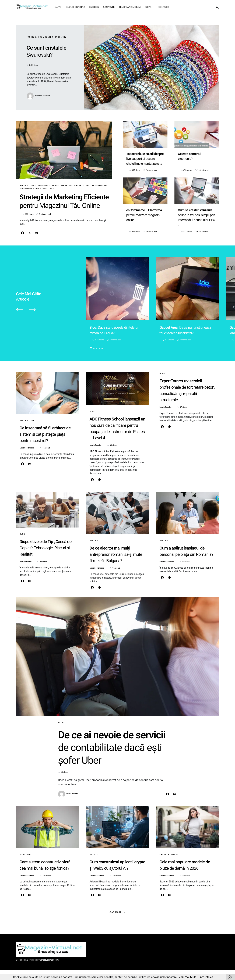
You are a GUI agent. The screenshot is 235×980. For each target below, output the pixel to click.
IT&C (34, 185)
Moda (175, 865)
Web (52, 188)
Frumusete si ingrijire (52, 37)
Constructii (27, 865)
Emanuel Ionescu (42, 96)
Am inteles (206, 977)
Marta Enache (96, 454)
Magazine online (49, 185)
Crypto (94, 865)
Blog (92, 420)
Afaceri (24, 185)
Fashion (31, 37)
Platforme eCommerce (33, 188)
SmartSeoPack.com (49, 970)
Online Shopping (97, 185)
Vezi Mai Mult (187, 977)
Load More (115, 922)
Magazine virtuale (73, 185)
